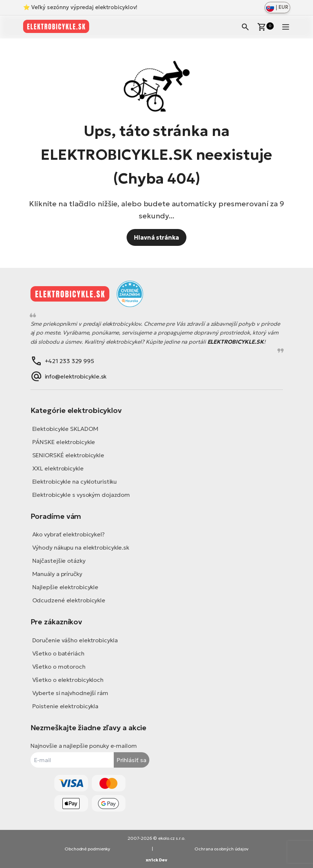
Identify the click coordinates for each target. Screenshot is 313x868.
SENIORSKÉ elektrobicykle (68, 455)
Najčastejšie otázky (59, 561)
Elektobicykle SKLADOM (65, 429)
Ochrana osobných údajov (221, 849)
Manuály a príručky (57, 574)
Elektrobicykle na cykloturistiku (75, 481)
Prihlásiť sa (132, 760)
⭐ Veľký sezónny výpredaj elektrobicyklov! (80, 7)
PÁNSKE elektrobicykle (64, 442)
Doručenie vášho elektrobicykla (75, 640)
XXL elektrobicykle (58, 468)
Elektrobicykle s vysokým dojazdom (81, 495)
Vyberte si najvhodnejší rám (70, 693)
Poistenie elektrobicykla (65, 706)
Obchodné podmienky (87, 849)
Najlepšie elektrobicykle (65, 587)
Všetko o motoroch (59, 666)
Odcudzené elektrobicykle (69, 600)
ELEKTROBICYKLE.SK (236, 342)
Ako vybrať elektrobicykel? (68, 534)
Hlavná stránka (156, 237)
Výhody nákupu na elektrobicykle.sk (81, 547)
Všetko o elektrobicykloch (68, 680)
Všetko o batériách (58, 653)
